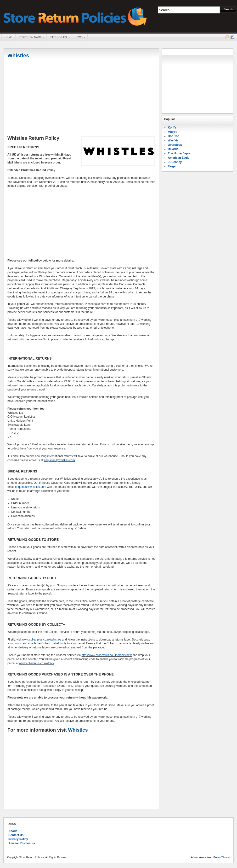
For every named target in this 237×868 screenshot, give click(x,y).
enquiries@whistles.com (59, 460)
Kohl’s (172, 128)
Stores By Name (30, 38)
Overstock (175, 145)
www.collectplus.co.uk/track (37, 663)
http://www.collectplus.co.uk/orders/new (107, 655)
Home (8, 37)
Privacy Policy (18, 839)
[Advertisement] (81, 98)
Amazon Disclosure (22, 843)
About (13, 831)
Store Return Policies (75, 16)
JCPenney (175, 162)
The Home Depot (179, 153)
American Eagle (179, 158)
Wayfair (173, 140)
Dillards (173, 149)
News (79, 38)
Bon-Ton (174, 136)
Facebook (232, 37)
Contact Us (16, 835)
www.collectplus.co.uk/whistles (42, 640)
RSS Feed (227, 37)
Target (172, 166)
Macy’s (173, 132)
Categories (58, 38)
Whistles (18, 55)
